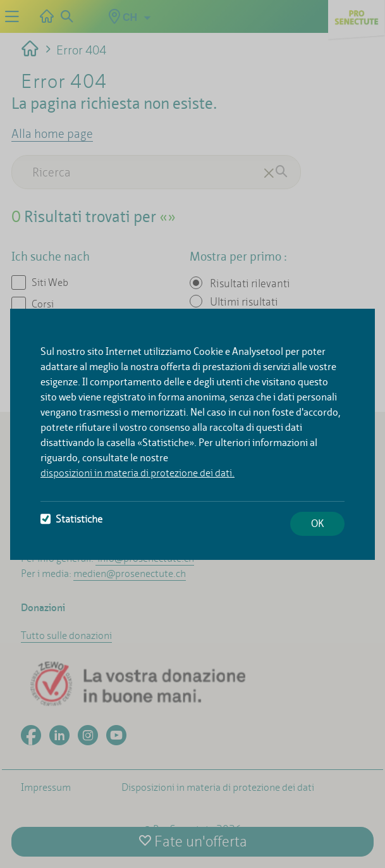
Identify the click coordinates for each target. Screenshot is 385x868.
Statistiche (71, 519)
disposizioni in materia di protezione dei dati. (137, 473)
